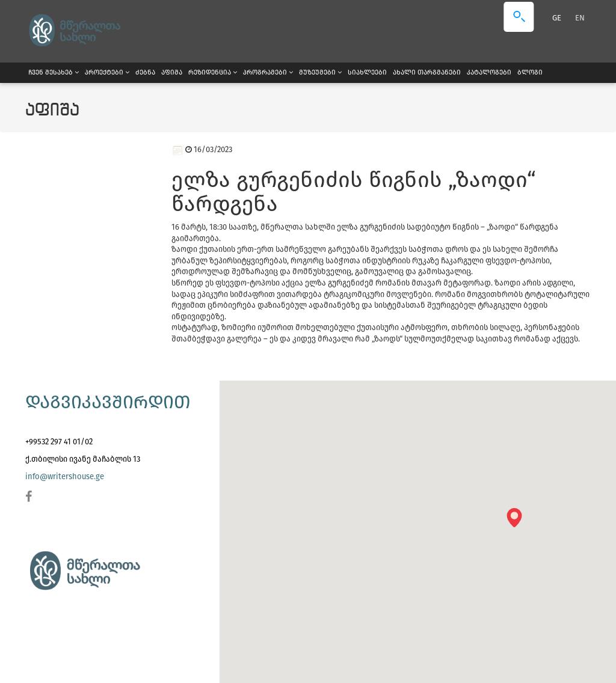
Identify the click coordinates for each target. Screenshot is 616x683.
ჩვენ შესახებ (54, 72)
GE (558, 18)
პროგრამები (268, 72)
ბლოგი (530, 72)
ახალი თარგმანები (427, 72)
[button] (518, 522)
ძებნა (145, 72)
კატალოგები (489, 72)
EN (580, 18)
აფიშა (172, 72)
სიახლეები (367, 72)
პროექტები (107, 72)
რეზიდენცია (213, 72)
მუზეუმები (320, 72)
